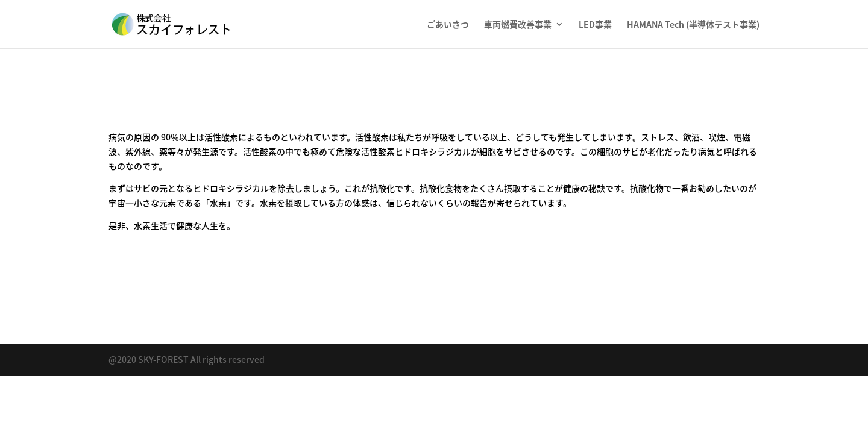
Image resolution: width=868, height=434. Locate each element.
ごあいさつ (448, 25)
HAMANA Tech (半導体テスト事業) (693, 25)
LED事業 (595, 25)
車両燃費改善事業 (518, 25)
